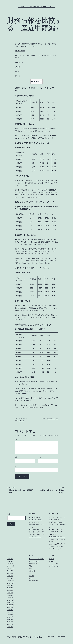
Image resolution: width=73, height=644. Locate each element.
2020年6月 (10, 585)
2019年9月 (10, 607)
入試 (30, 566)
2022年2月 (10, 561)
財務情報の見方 (20, 51)
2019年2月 (10, 624)
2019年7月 (10, 612)
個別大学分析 (51, 419)
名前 (17, 457)
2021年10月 (11, 569)
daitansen (21, 421)
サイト (17, 466)
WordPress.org (54, 566)
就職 (30, 569)
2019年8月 (10, 610)
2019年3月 (10, 622)
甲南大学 (18, 71)
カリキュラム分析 (34, 561)
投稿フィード (53, 561)
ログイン (52, 559)
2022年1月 (10, 564)
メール (41, 457)
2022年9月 (10, 559)
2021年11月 (11, 566)
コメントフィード (54, 564)
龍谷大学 (18, 76)
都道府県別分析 (34, 581)
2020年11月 (11, 581)
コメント (18, 439)
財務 (57, 419)
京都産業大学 (19, 62)
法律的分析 (32, 571)
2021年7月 (10, 571)
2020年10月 (11, 583)
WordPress (62, 637)
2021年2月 (10, 578)
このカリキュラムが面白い (37, 559)
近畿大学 (18, 67)
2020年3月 (10, 593)
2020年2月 (10, 595)
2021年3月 (10, 576)
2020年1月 (10, 598)
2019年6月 (10, 615)
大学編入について (34, 522)
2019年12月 (11, 600)
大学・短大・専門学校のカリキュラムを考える (36, 7)
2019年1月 (10, 627)
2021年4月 (10, 573)
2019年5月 (10, 617)
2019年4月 (10, 619)
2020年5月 (10, 588)
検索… (9, 514)
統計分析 (32, 576)
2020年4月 (10, 590)
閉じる (40, 81)
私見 (30, 573)
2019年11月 (11, 602)
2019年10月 (11, 605)
